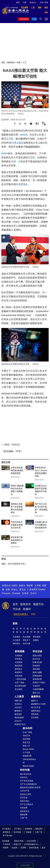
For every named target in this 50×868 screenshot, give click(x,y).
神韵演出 (16, 643)
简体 (46, 2)
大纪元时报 (31, 841)
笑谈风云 (18, 704)
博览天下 (27, 640)
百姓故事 (24, 808)
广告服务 (28, 832)
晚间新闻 (19, 666)
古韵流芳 (18, 707)
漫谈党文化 (25, 811)
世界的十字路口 (39, 682)
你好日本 (26, 736)
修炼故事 (24, 815)
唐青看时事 (37, 679)
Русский (16, 593)
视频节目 (38, 604)
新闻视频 (20, 651)
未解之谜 (18, 701)
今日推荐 (16, 640)
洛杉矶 (30, 586)
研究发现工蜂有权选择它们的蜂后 (17, 540)
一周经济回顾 (20, 679)
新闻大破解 (37, 672)
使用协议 (7, 832)
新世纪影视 (34, 848)
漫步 (21, 143)
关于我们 (18, 829)
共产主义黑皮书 (27, 804)
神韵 (18, 2)
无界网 (23, 848)
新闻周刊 (19, 672)
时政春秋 (36, 666)
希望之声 (17, 844)
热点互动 (36, 659)
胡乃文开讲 (36, 707)
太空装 (10, 139)
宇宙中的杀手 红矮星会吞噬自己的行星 (17, 525)
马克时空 (36, 686)
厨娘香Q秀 (27, 756)
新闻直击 (19, 669)
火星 (35, 143)
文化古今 (18, 721)
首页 (3, 62)
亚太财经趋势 (20, 686)
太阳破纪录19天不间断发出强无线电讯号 (41, 525)
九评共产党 (25, 791)
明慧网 (6, 848)
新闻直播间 (24, 19)
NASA (24, 135)
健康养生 (36, 697)
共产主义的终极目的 (28, 784)
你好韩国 (26, 739)
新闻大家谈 (37, 656)
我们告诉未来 (26, 774)
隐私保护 (39, 829)
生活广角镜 (27, 732)
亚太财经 (19, 689)
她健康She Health (38, 704)
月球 (14, 143)
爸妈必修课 (19, 717)
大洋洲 (37, 586)
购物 (33, 614)
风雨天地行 (25, 801)
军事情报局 (37, 676)
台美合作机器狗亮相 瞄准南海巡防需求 (17, 470)
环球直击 (19, 659)
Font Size (37, 123)
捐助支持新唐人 (21, 614)
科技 (19, 62)
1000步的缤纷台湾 (29, 761)
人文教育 (19, 697)
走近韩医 (35, 717)
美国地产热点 (20, 724)
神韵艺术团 (19, 841)
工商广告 (24, 818)
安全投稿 (17, 832)
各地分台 (33, 2)
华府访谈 (19, 676)
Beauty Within (28, 749)
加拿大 (22, 586)
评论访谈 (37, 651)
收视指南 (28, 829)
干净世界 (7, 844)
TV (35, 19)
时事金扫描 (37, 662)
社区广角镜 (19, 682)
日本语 (25, 593)
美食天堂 (26, 742)
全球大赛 (27, 643)
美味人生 (26, 746)
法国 (8, 589)
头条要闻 (16, 637)
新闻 (15, 624)
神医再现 (35, 714)
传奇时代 (24, 777)
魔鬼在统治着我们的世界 (30, 787)
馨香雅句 (18, 711)
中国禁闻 (19, 662)
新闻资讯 (11, 62)
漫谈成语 (18, 714)
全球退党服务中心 (32, 844)
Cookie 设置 (25, 865)
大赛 (25, 2)
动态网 (14, 848)
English (42, 589)
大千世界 (26, 752)
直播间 (27, 609)
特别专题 (25, 770)
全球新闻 (19, 656)
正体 (41, 2)
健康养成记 (36, 711)
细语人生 (36, 693)
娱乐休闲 (27, 728)
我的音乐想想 (28, 766)
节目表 (17, 609)
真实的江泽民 (26, 794)
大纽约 (14, 586)
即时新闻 (37, 637)
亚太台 (23, 589)
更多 (44, 848)
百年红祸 (24, 798)
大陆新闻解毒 (38, 689)
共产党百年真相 (27, 781)
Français (6, 593)
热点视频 (27, 637)
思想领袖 (36, 669)
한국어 (33, 593)
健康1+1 (35, 701)
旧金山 (14, 589)
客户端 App (8, 835)
